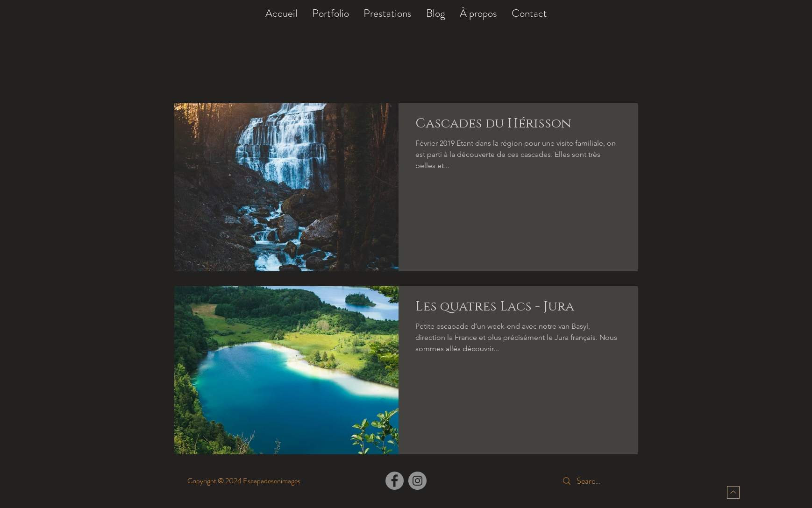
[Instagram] (417, 481)
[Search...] (591, 481)
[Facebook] (395, 481)
